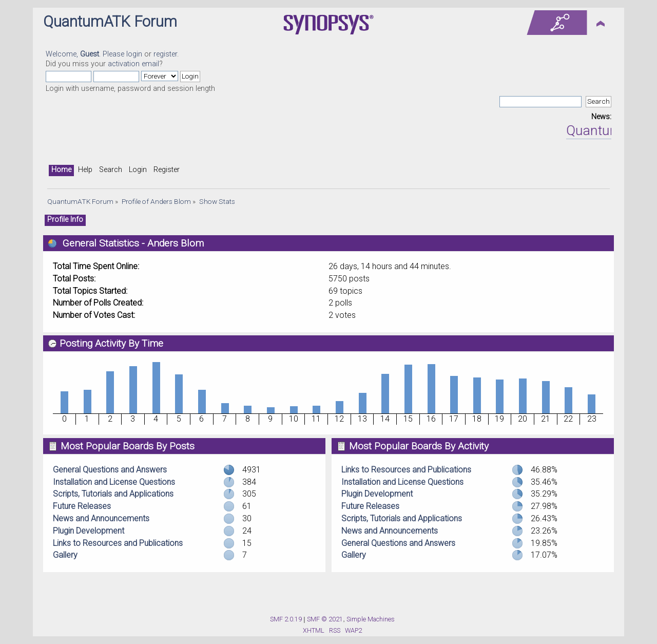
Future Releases (82, 506)
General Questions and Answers (110, 470)
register (165, 54)
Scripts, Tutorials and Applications (113, 494)
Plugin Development (89, 531)
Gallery (65, 555)
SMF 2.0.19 (286, 619)
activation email (133, 64)
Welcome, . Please (86, 54)
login (134, 54)
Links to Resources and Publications (118, 543)
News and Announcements (101, 518)
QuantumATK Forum (110, 22)
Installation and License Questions (114, 482)
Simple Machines (371, 619)
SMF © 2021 (325, 619)
